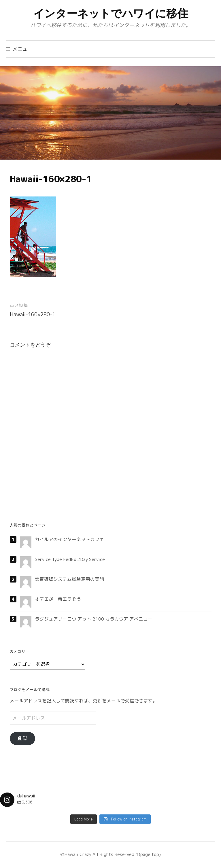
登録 (22, 738)
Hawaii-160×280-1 (33, 314)
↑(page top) (148, 854)
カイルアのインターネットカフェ (69, 539)
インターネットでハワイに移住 (111, 14)
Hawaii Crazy (78, 854)
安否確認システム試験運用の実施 (69, 579)
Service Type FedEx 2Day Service (70, 559)
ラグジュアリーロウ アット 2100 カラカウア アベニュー (94, 619)
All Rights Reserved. (114, 854)
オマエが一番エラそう (58, 599)
